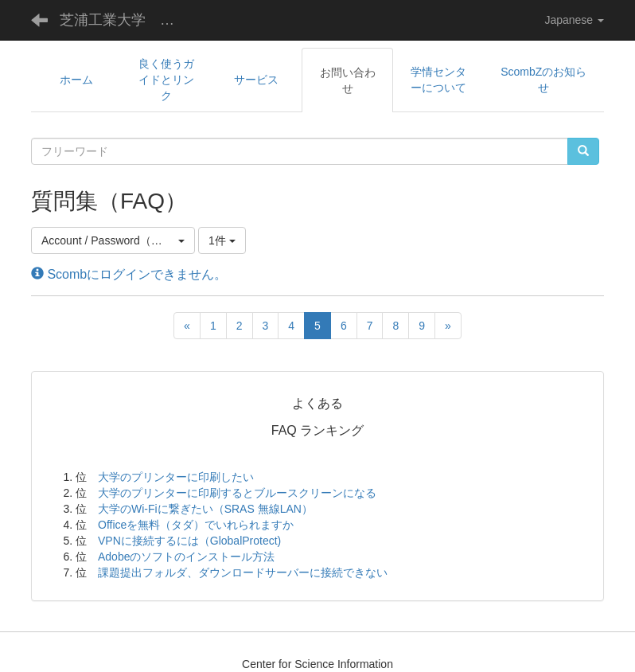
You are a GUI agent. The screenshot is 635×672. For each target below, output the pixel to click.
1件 (222, 240)
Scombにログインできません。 (129, 274)
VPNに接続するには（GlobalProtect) (189, 541)
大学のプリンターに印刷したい (176, 477)
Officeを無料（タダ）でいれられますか (196, 525)
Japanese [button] (574, 20)
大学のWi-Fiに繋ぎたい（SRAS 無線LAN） (205, 509)
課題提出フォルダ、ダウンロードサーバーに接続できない (243, 572)
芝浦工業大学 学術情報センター (127, 20)
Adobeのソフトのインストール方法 (186, 557)
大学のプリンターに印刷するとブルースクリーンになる (237, 493)
